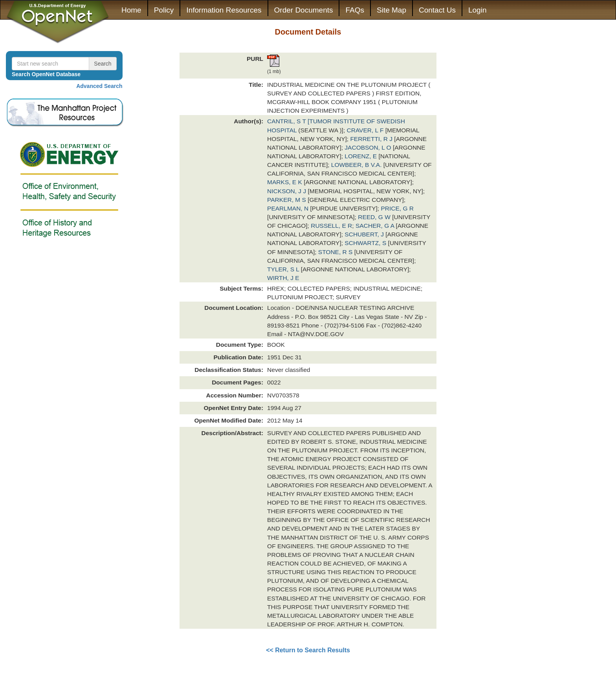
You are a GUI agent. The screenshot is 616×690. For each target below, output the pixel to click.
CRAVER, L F (366, 130)
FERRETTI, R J (372, 139)
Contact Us (437, 10)
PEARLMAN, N (289, 208)
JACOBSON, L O (369, 147)
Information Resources (224, 10)
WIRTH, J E (283, 278)
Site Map (391, 10)
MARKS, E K (285, 182)
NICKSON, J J (287, 191)
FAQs (355, 10)
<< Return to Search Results (308, 650)
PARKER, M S (287, 200)
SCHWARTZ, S (366, 243)
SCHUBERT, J (365, 234)
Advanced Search (99, 86)
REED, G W (375, 217)
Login (478, 10)
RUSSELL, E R (331, 226)
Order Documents (304, 10)
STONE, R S (336, 252)
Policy (164, 10)
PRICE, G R (397, 208)
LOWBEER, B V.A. (357, 165)
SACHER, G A (376, 226)
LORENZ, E (361, 156)
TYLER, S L (284, 269)
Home (131, 10)
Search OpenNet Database (46, 74)
